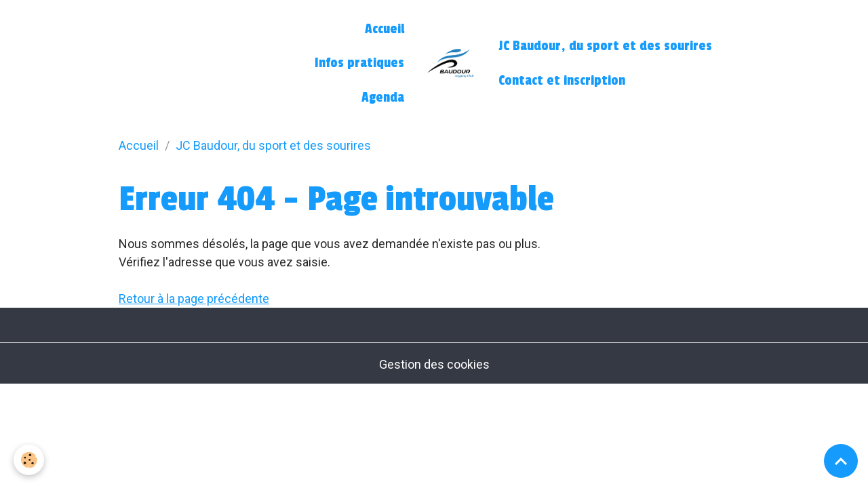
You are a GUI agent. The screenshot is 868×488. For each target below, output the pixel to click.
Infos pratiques (359, 63)
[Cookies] (29, 460)
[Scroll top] (841, 461)
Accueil (384, 29)
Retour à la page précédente (194, 299)
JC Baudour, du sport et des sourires (605, 46)
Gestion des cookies (434, 364)
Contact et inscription (562, 81)
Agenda (383, 98)
